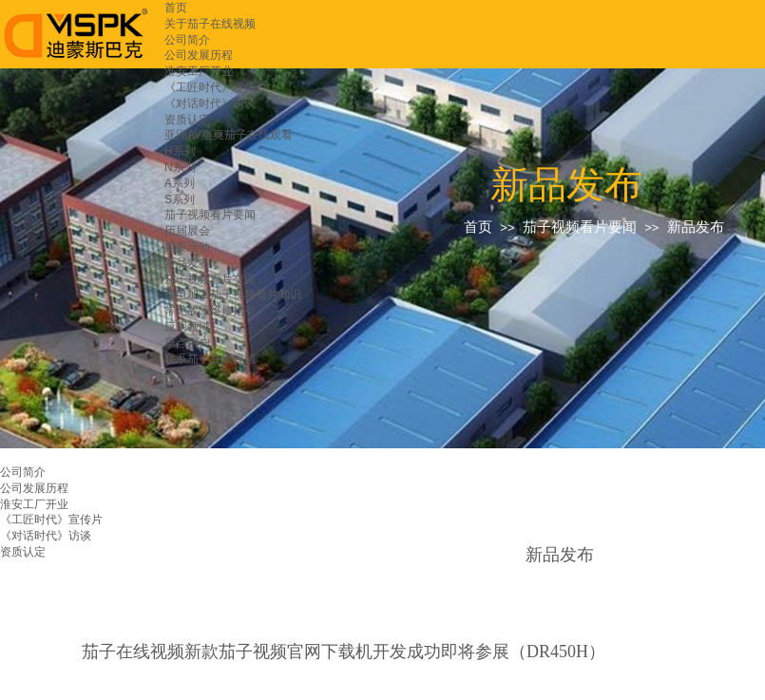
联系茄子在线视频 (210, 359)
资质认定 (187, 120)
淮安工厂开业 (199, 71)
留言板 (182, 374)
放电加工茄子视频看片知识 (233, 294)
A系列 (180, 183)
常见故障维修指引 (210, 311)
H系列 (180, 151)
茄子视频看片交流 (210, 279)
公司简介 (187, 40)
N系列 (180, 167)
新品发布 (187, 263)
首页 (176, 8)
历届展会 (187, 231)
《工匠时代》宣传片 (216, 87)
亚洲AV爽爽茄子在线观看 (229, 135)
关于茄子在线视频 (210, 24)
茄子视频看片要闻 (210, 215)
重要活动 (187, 247)
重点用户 (187, 343)
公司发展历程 (199, 55)
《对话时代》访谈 (210, 104)
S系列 (180, 199)
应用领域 (187, 327)
